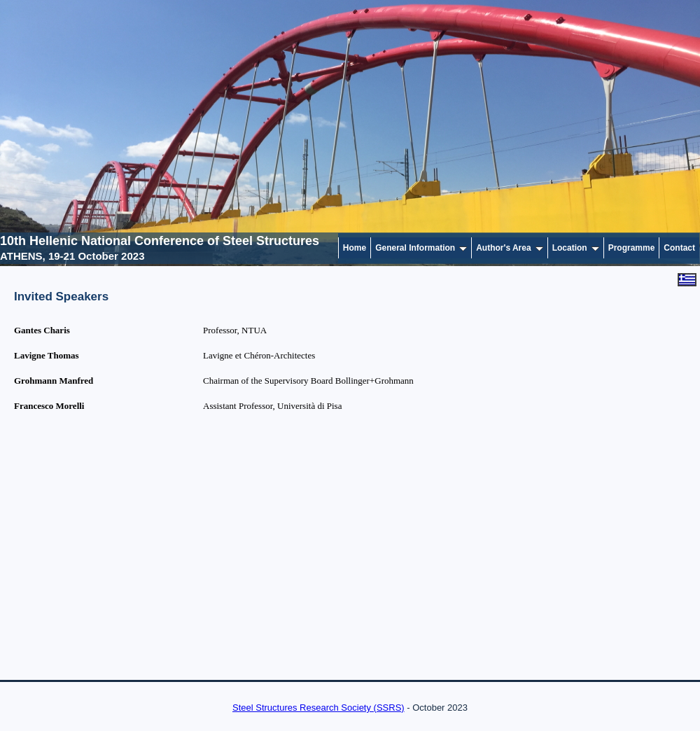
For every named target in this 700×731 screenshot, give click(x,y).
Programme (632, 248)
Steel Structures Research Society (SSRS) (318, 708)
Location (576, 248)
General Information (421, 248)
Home (355, 248)
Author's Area (509, 248)
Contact (679, 248)
